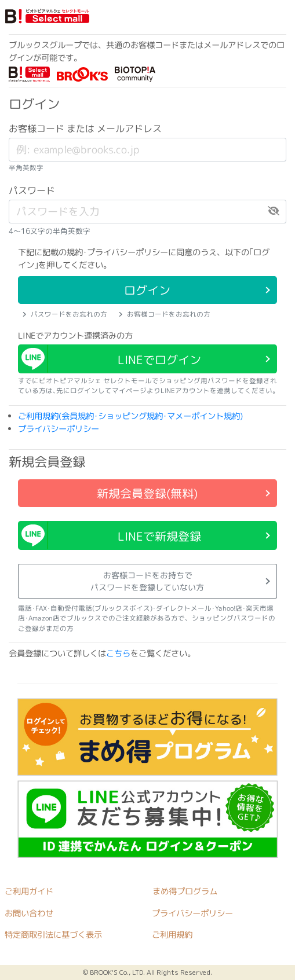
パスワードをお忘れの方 (65, 314)
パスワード (32, 190)
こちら (118, 654)
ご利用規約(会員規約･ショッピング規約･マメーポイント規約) (130, 416)
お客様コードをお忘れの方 (165, 314)
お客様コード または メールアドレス (85, 129)
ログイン (147, 290)
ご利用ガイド (29, 891)
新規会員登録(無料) (147, 493)
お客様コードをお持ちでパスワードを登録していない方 (147, 581)
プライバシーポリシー (59, 429)
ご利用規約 (172, 935)
